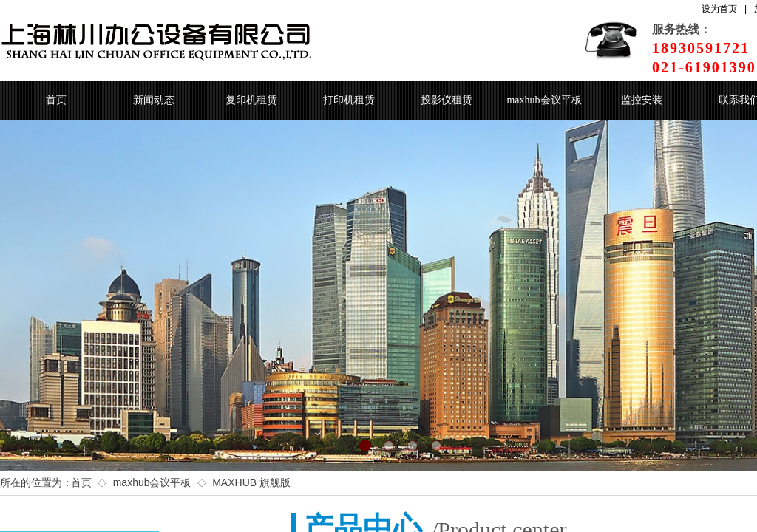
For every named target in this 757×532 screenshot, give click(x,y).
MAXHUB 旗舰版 (251, 482)
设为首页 (719, 9)
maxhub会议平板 (544, 100)
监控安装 (642, 100)
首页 (56, 100)
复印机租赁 (251, 100)
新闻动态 (154, 100)
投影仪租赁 (447, 100)
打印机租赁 (349, 100)
